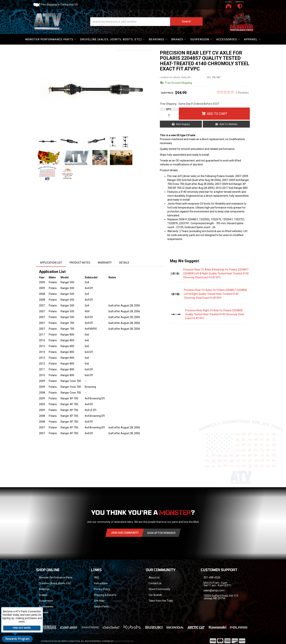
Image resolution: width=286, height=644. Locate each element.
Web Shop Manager (124, 641)
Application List (51, 263)
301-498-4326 (212, 578)
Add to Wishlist (228, 124)
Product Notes (80, 263)
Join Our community (125, 533)
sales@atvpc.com (214, 590)
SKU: (209, 77)
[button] (146, 22)
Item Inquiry (183, 124)
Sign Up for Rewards (161, 533)
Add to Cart (217, 114)
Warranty (105, 263)
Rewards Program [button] (17, 639)
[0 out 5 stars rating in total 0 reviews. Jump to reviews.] (233, 92)
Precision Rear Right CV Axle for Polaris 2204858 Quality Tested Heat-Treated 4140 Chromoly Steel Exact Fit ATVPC (215, 314)
